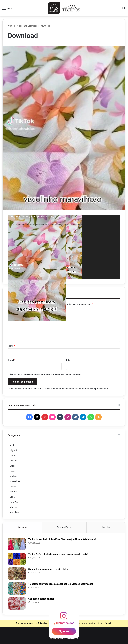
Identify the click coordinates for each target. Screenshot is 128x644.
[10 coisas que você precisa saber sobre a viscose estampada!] (17, 589)
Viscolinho (15, 512)
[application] (64, 247)
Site (68, 360)
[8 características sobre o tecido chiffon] (17, 574)
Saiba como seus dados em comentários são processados (80, 389)
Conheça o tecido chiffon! (42, 599)
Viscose (14, 507)
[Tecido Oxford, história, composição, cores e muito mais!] (17, 559)
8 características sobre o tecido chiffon (49, 569)
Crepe (13, 466)
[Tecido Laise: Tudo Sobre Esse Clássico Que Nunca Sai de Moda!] (17, 544)
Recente (22, 527)
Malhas (13, 476)
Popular (106, 527)
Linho (12, 471)
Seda (12, 497)
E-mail (12, 360)
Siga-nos (64, 631)
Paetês (13, 492)
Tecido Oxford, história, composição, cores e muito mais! (58, 554)
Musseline (15, 481)
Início (12, 26)
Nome (11, 346)
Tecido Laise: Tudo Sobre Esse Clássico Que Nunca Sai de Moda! (62, 540)
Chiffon (13, 461)
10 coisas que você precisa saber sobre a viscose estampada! (61, 584)
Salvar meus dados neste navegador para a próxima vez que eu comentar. (46, 374)
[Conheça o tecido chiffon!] (17, 603)
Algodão (14, 450)
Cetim (13, 455)
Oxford (13, 486)
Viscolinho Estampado (28, 26)
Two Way (14, 502)
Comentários (64, 527)
